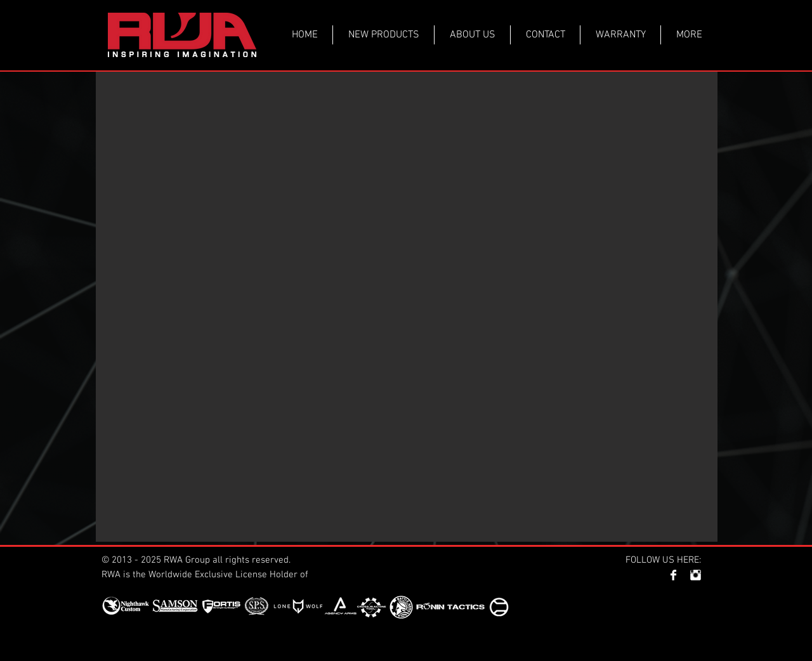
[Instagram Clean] (696, 575)
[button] (407, 307)
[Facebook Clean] (673, 575)
